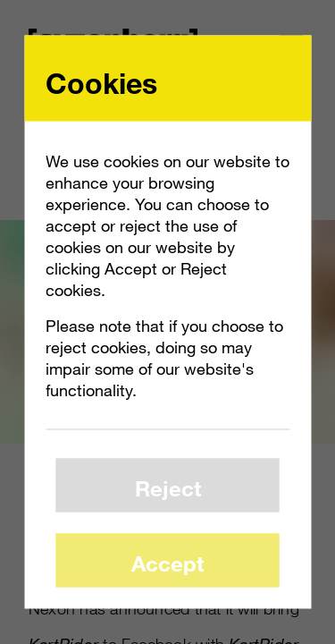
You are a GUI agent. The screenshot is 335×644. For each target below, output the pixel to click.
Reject (168, 487)
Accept (167, 562)
